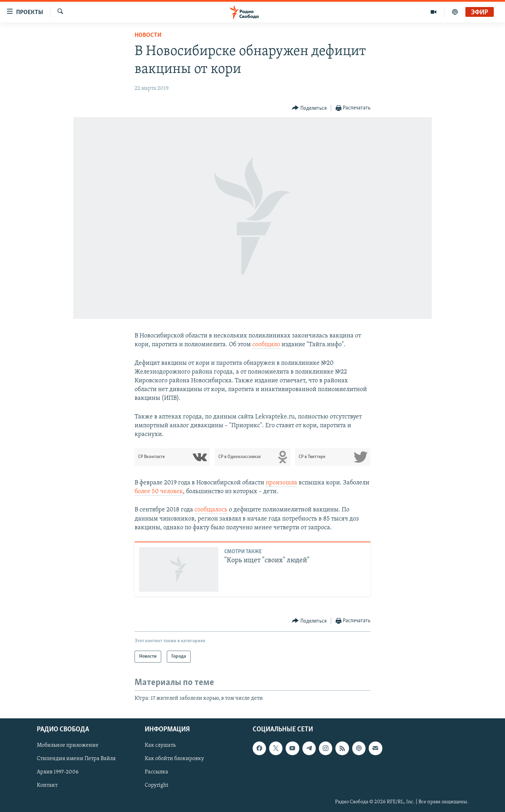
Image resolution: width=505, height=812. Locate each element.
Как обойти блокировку (174, 759)
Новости (148, 35)
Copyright (156, 785)
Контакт (47, 785)
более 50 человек (159, 492)
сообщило (266, 345)
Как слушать (160, 745)
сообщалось (211, 510)
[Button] (309, 108)
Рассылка (156, 772)
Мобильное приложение (68, 745)
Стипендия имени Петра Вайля (76, 759)
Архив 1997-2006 (58, 772)
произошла (281, 483)
